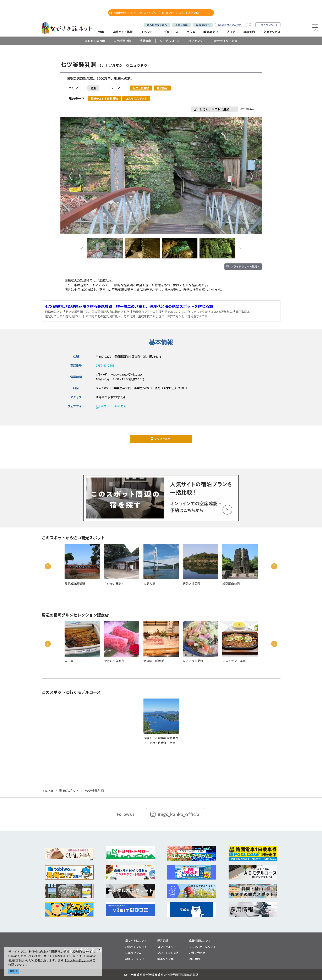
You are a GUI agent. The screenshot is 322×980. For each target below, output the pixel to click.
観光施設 (162, 88)
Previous (70, 176)
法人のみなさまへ (157, 25)
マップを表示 (160, 439)
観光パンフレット (136, 947)
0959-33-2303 (105, 365)
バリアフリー (197, 41)
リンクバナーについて (203, 947)
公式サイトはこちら (111, 406)
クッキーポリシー (78, 960)
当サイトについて (136, 941)
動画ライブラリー (136, 959)
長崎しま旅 (181, 25)
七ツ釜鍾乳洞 (94, 791)
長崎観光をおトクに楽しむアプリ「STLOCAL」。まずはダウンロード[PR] (160, 13)
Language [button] (201, 25)
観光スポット (69, 791)
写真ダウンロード (136, 953)
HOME (48, 791)
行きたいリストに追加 (211, 109)
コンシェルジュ (167, 947)
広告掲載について (200, 941)
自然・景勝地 (141, 88)
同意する (14, 971)
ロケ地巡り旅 (122, 41)
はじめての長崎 (95, 41)
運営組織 (163, 941)
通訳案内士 (196, 959)
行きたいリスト (269, 25)
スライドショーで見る (245, 267)
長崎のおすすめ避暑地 (104, 99)
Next (252, 176)
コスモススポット (136, 99)
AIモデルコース (170, 41)
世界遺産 (145, 41)
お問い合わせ (197, 953)
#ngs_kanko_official (176, 814)
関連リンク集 (165, 959)
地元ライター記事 (226, 41)
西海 (93, 88)
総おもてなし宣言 (168, 953)
